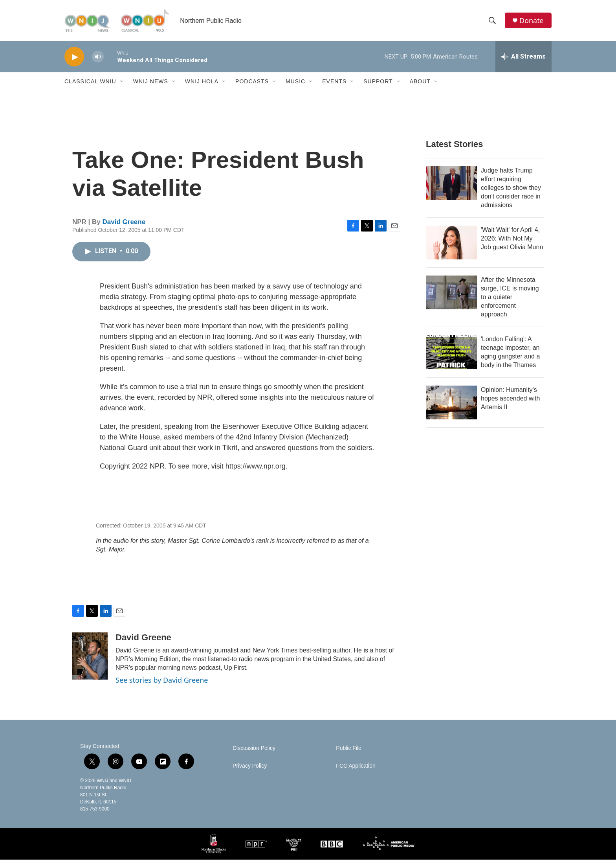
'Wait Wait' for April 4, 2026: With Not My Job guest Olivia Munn (512, 239)
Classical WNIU (90, 82)
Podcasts (252, 82)
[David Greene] (90, 656)
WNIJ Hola (202, 82)
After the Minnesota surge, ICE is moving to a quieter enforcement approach (510, 297)
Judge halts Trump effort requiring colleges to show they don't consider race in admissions (511, 188)
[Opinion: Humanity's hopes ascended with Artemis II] (451, 403)
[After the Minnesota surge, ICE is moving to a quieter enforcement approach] (451, 293)
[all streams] (523, 57)
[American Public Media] (389, 844)
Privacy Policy (250, 766)
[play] (74, 57)
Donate (532, 21)
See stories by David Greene (162, 680)
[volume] (98, 57)
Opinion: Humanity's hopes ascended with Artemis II (510, 399)
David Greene (124, 222)
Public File (349, 749)
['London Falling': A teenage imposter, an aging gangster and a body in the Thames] (451, 352)
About (420, 82)
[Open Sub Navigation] (122, 82)
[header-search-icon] (492, 21)
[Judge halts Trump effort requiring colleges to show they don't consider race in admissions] (451, 184)
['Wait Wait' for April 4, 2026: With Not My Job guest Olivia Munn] (451, 243)
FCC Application (356, 766)
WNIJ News (151, 82)
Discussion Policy (254, 749)
